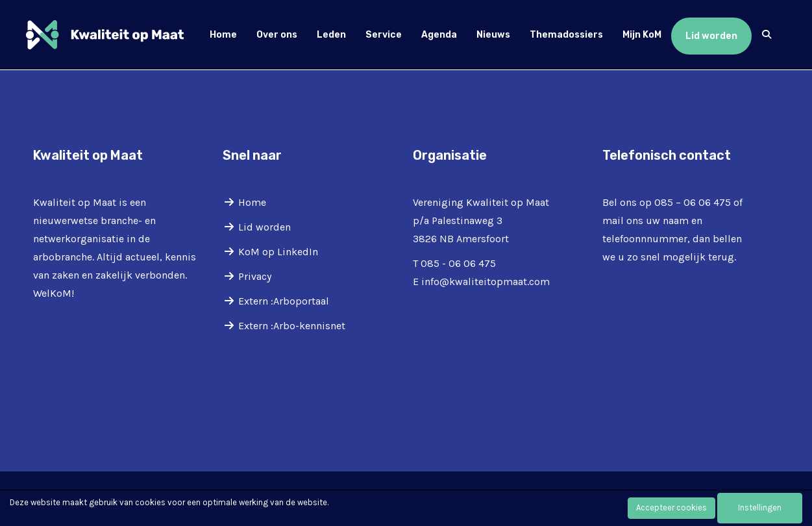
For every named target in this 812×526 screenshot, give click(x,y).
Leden (331, 35)
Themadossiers (566, 35)
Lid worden (711, 36)
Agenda (439, 35)
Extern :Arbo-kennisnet (292, 326)
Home (223, 35)
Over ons (277, 35)
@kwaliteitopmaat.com (486, 282)
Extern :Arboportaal (284, 301)
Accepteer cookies (671, 507)
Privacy (255, 276)
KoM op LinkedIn (278, 252)
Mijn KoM (642, 35)
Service (384, 35)
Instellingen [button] (760, 507)
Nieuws (493, 35)
